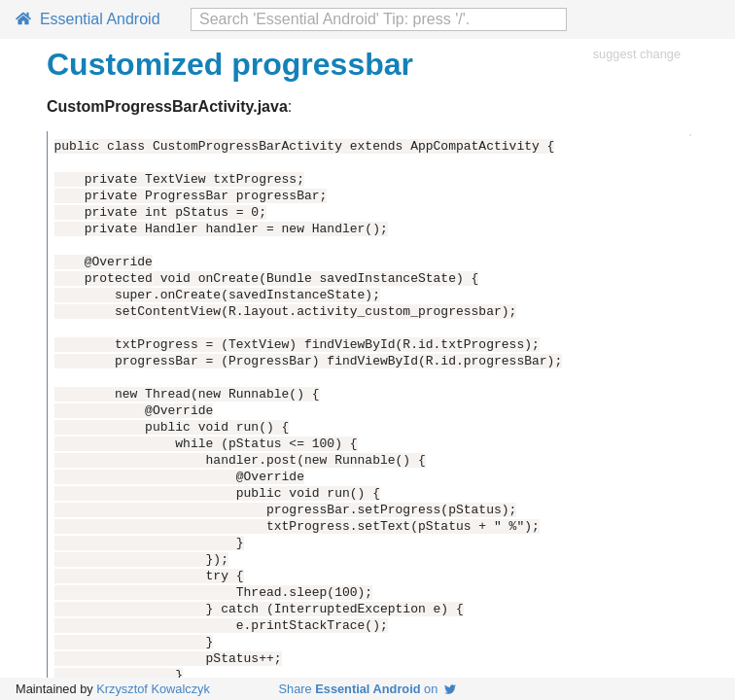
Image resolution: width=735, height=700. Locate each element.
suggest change (637, 54)
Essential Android (88, 19)
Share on (368, 689)
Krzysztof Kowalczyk (153, 689)
